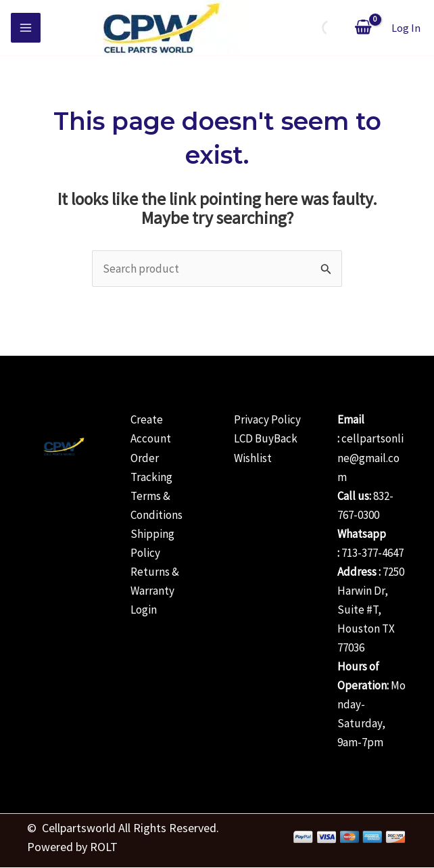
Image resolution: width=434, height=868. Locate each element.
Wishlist (253, 458)
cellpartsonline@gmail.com (370, 457)
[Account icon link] (406, 28)
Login (144, 610)
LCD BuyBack (266, 438)
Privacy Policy (267, 419)
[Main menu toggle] (26, 28)
